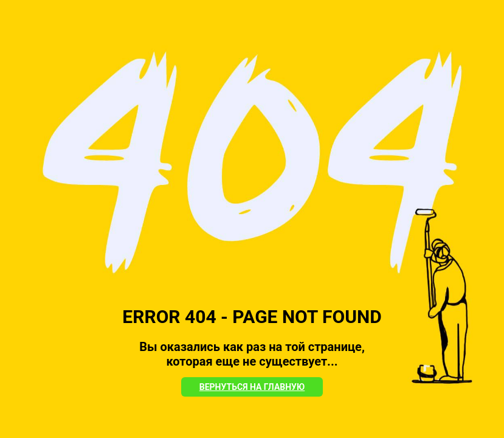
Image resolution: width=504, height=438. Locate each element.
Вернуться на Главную (252, 387)
